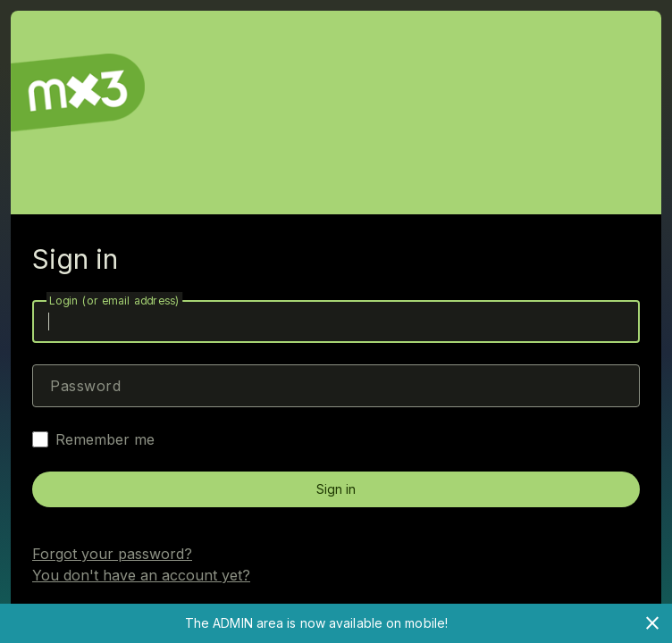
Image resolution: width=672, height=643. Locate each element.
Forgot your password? (112, 554)
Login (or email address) (114, 301)
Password (85, 386)
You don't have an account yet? (141, 575)
